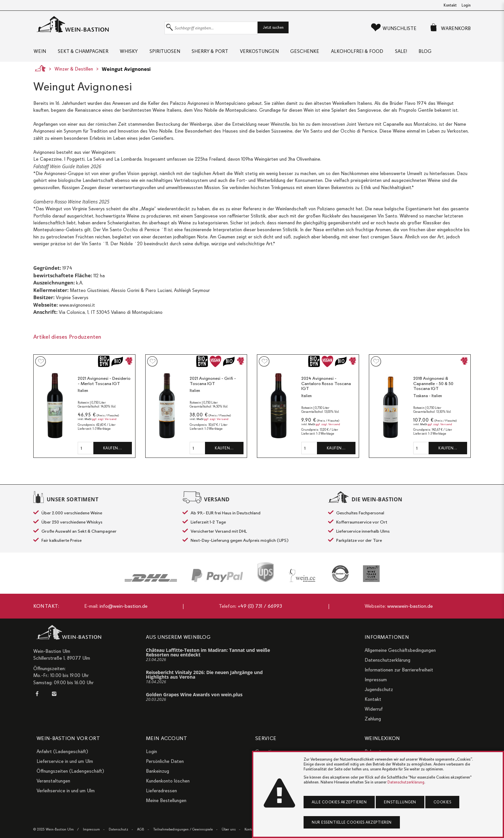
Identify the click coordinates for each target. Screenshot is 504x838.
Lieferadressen (161, 791)
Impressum (376, 680)
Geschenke (313, 52)
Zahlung (373, 719)
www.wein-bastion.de (410, 606)
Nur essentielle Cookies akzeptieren (352, 822)
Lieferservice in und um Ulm (65, 761)
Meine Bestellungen (166, 800)
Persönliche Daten (165, 761)
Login (466, 5)
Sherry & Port (215, 52)
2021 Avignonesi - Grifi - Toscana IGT (213, 383)
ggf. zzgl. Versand (104, 421)
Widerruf (374, 709)
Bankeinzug (157, 771)
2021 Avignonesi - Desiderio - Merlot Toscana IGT (104, 383)
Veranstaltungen (53, 781)
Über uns (229, 829)
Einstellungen (400, 802)
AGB (141, 829)
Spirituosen (169, 52)
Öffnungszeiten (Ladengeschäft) (70, 771)
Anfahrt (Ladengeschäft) (62, 751)
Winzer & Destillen (74, 71)
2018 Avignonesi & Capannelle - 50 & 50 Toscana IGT (433, 385)
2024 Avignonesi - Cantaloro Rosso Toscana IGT (326, 385)
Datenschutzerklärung (387, 660)
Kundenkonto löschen (168, 781)
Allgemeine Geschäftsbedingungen (400, 650)
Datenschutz (118, 829)
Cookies (442, 802)
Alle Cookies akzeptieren (339, 802)
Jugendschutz (379, 689)
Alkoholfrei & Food (367, 52)
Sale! (412, 52)
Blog (438, 52)
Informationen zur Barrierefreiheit (399, 670)
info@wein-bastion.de (124, 606)
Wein (39, 52)
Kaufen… (113, 450)
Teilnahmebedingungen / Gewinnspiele (183, 829)
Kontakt (450, 5)
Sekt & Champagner (84, 52)
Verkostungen (266, 52)
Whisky (131, 52)
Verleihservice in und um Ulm (66, 791)
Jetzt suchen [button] (273, 27)
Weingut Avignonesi (126, 71)
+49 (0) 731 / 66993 (260, 606)
